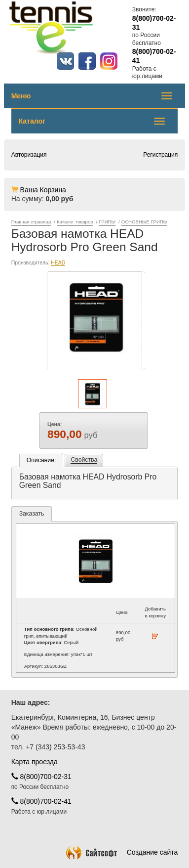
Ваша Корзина (43, 190)
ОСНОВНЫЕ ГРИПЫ (145, 222)
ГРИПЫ (107, 222)
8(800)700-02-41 (41, 801)
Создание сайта (122, 852)
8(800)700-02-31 (41, 777)
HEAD (58, 262)
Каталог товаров (75, 222)
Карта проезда (35, 762)
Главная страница (31, 222)
